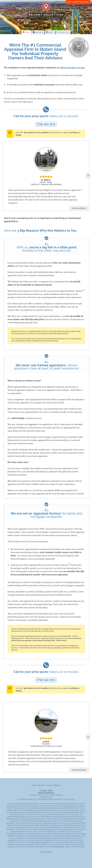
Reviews (57, 785)
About (50, 32)
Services (38, 32)
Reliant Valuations (46, 15)
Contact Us (63, 32)
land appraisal (58, 847)
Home (26, 32)
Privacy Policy (46, 852)
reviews (83, 208)
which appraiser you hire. (72, 68)
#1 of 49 (79, 208)
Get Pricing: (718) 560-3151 (78, 2)
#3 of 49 (79, 770)
